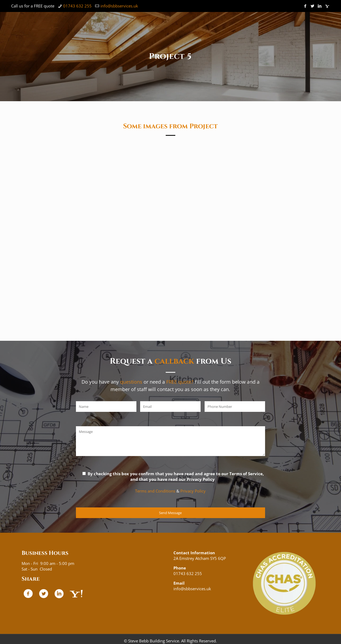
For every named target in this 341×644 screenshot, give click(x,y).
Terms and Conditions (155, 491)
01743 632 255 (77, 6)
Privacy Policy (193, 491)
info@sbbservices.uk (119, 6)
